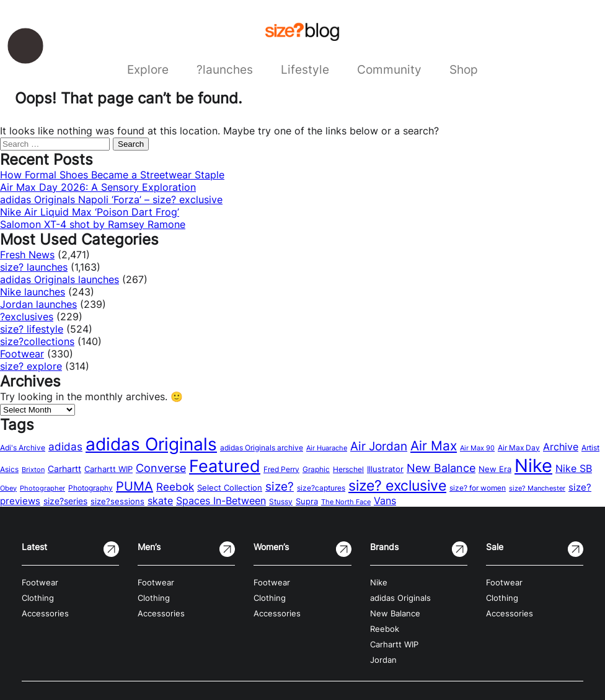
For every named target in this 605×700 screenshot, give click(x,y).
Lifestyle (305, 69)
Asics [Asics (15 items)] (9, 469)
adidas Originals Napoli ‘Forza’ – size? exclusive (111, 199)
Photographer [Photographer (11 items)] (42, 488)
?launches (225, 69)
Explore (148, 69)
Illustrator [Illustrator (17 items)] (385, 469)
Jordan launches (38, 304)
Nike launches (33, 292)
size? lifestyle (32, 329)
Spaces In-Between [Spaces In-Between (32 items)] (221, 501)
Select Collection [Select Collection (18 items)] (230, 488)
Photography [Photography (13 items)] (91, 488)
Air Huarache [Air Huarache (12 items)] (327, 448)
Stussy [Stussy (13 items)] (281, 502)
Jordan (383, 660)
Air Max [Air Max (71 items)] (434, 446)
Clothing (38, 598)
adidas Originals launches (60, 279)
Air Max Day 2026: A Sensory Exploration (98, 187)
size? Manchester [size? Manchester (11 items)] (537, 488)
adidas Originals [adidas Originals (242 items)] (151, 444)
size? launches (34, 267)
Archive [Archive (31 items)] (561, 447)
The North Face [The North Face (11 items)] (346, 502)
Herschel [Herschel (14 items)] (348, 469)
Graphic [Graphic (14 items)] (316, 469)
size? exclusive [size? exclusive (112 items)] (397, 485)
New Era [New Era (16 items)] (495, 469)
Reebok (385, 629)
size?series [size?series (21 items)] (65, 501)
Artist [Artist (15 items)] (590, 448)
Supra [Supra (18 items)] (307, 501)
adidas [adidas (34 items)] (65, 447)
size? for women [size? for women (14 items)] (478, 488)
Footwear (22, 354)
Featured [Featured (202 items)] (225, 466)
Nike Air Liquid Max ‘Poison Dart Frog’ (90, 212)
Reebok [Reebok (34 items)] (175, 487)
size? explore (31, 366)
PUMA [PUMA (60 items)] (135, 486)
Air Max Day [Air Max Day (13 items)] (519, 448)
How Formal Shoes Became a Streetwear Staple (112, 175)
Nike (379, 583)
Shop (464, 69)
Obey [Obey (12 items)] (8, 488)
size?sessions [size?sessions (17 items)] (117, 501)
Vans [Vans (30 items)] (385, 501)
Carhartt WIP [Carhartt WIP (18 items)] (108, 469)
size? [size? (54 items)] (280, 486)
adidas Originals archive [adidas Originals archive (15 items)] (262, 448)
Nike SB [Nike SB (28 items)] (574, 469)
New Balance (395, 614)
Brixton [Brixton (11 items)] (33, 470)
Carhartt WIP (394, 645)
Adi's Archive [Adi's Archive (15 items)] (23, 448)
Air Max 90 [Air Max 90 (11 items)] (477, 448)
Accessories (45, 614)
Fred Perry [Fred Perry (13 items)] (281, 470)
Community (389, 69)
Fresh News (27, 255)
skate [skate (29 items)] (160, 501)
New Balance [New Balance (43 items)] (441, 468)
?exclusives (27, 317)
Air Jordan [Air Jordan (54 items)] (379, 446)
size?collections (37, 341)
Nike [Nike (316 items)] (533, 466)
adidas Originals (400, 598)
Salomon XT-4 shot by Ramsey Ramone (93, 224)
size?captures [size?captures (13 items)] (321, 488)
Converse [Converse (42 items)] (161, 468)
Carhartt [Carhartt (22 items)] (64, 469)
